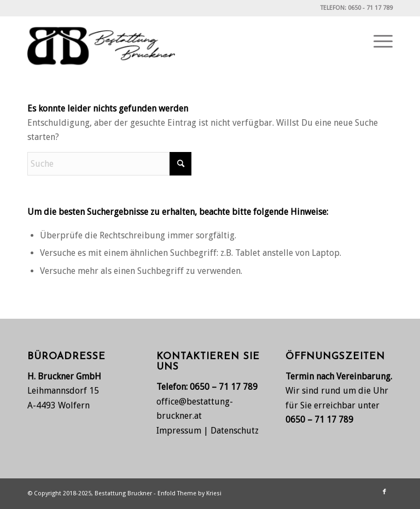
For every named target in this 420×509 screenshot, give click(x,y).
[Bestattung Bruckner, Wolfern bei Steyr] (101, 42)
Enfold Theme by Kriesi (189, 493)
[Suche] (109, 164)
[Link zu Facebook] (384, 492)
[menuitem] (378, 42)
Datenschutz (235, 431)
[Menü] (378, 42)
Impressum (179, 431)
